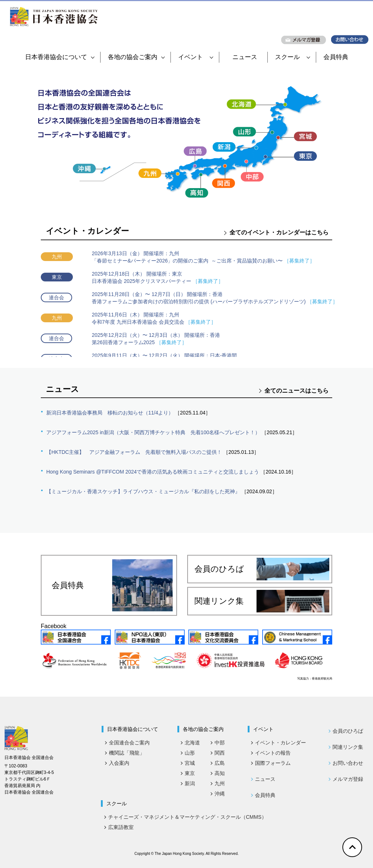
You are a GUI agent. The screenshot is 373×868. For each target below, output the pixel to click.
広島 (220, 763)
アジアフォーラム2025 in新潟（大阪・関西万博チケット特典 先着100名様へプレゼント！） (153, 432)
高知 (220, 773)
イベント (196, 57)
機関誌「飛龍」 (127, 753)
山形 (190, 753)
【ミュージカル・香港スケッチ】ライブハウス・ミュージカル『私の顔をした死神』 (143, 491)
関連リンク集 (262, 601)
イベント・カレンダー (280, 743)
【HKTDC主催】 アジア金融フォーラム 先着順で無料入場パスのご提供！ (134, 452)
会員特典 (336, 57)
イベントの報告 (273, 753)
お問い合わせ (348, 763)
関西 (220, 753)
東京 (190, 773)
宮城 (190, 763)
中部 (220, 743)
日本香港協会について (60, 57)
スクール (292, 57)
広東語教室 (121, 827)
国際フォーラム (273, 763)
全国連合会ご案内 (129, 743)
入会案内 (119, 763)
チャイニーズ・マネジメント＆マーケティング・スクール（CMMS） (187, 817)
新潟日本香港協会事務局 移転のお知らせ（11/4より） (110, 413)
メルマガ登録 (348, 779)
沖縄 (220, 794)
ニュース (245, 57)
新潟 (190, 783)
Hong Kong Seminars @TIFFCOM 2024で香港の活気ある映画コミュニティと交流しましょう (153, 472)
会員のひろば (262, 569)
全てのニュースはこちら (297, 391)
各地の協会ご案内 (136, 57)
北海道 (192, 743)
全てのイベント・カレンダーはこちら (279, 232)
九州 (220, 783)
